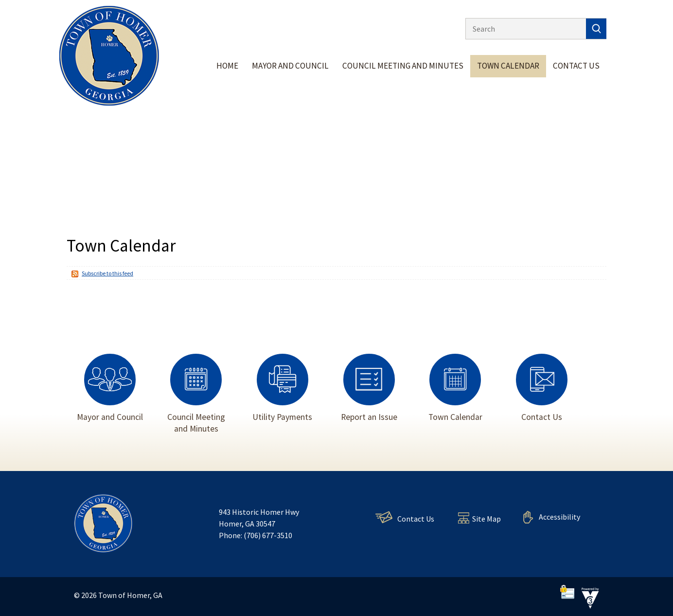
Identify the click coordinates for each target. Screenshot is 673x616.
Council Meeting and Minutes (403, 66)
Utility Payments (282, 388)
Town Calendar (508, 66)
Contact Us (576, 66)
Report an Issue (369, 388)
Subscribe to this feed (107, 273)
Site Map (487, 519)
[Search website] (523, 29)
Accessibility (559, 517)
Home (227, 66)
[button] (596, 29)
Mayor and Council (290, 66)
